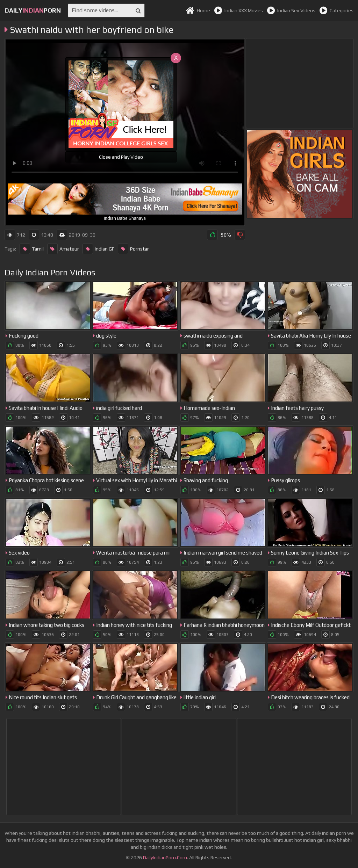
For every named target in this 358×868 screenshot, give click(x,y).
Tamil (32, 249)
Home (198, 10)
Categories (336, 10)
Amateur (63, 249)
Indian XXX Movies (238, 10)
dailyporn (33, 10)
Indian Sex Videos (291, 10)
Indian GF (98, 249)
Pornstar (133, 249)
